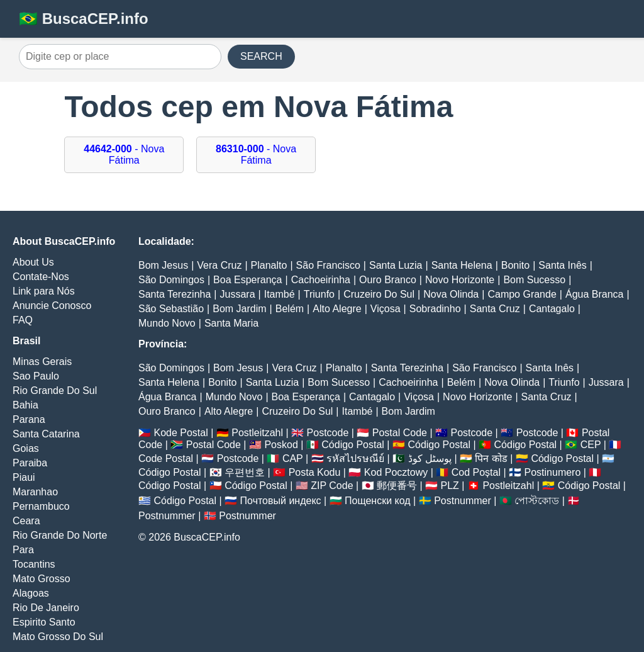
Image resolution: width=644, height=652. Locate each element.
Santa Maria (231, 323)
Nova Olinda (451, 294)
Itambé (280, 294)
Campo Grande (522, 294)
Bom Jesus (163, 265)
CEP (591, 445)
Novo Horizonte (460, 280)
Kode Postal (180, 433)
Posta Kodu (315, 472)
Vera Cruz (219, 265)
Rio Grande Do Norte (60, 535)
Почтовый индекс (281, 501)
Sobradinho (435, 309)
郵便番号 (397, 486)
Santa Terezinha (175, 294)
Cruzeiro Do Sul (379, 294)
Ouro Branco (388, 280)
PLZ (450, 486)
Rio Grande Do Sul (55, 391)
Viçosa (386, 309)
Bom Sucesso (534, 280)
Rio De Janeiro (46, 608)
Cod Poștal (476, 472)
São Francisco (328, 265)
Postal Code (400, 433)
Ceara (26, 521)
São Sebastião (171, 309)
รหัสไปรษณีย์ (355, 458)
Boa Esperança (247, 280)
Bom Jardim (239, 309)
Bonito (515, 265)
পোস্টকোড (537, 501)
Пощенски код (378, 501)
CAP (293, 458)
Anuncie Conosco (52, 306)
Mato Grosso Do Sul (58, 637)
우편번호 (245, 472)
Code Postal (166, 458)
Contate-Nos (41, 277)
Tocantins (34, 564)
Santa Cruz (495, 309)
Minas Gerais (42, 362)
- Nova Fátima (124, 155)
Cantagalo (552, 309)
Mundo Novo (167, 323)
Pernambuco (41, 506)
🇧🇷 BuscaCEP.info (84, 19)
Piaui (24, 477)
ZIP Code (332, 486)
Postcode (328, 433)
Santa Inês (563, 265)
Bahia (25, 405)
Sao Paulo (36, 376)
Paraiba (30, 463)
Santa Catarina (46, 434)
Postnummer (463, 501)
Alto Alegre (337, 309)
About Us (33, 262)
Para (23, 550)
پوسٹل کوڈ (430, 458)
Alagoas (31, 593)
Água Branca (595, 294)
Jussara (238, 294)
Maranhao (35, 492)
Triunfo (319, 294)
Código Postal (353, 445)
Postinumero (553, 472)
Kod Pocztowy (396, 472)
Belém (290, 309)
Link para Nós (44, 291)
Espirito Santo (44, 622)
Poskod (281, 445)
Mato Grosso (42, 579)
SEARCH (261, 56)
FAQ (23, 320)
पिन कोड (491, 458)
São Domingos (171, 280)
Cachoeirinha (321, 280)
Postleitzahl (257, 433)
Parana (29, 419)
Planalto (269, 265)
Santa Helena (462, 265)
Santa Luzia (396, 265)
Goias (26, 448)
